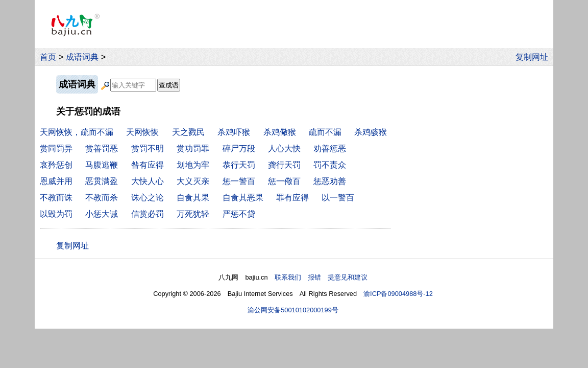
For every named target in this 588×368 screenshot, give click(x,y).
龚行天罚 (284, 165)
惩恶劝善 (330, 181)
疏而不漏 (325, 132)
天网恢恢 (142, 132)
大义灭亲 (193, 181)
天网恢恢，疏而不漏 (77, 132)
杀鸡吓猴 (234, 132)
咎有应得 (148, 165)
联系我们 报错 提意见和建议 (321, 277)
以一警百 (338, 198)
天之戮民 (188, 132)
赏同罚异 (56, 148)
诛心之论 (148, 198)
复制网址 (534, 57)
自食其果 (193, 198)
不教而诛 (56, 198)
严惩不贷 (239, 214)
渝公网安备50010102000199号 (293, 310)
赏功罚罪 (193, 148)
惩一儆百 (284, 181)
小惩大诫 (102, 214)
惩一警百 (239, 181)
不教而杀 (102, 198)
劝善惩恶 (330, 148)
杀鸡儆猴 (280, 132)
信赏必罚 (148, 214)
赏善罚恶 (102, 148)
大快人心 (148, 181)
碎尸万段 (239, 148)
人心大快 (284, 148)
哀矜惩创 (56, 165)
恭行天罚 (239, 165)
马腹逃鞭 (102, 165)
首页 (48, 57)
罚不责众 (330, 165)
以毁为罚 (56, 214)
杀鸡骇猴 (371, 132)
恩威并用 (56, 181)
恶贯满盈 (102, 181)
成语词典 (82, 57)
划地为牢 (193, 165)
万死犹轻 (193, 214)
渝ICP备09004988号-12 (398, 294)
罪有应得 (292, 198)
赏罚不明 (148, 148)
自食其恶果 (243, 198)
